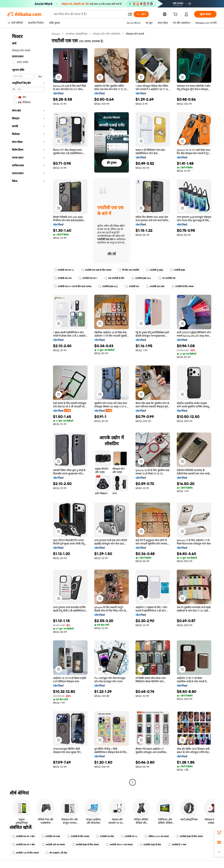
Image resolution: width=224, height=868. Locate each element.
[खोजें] (141, 14)
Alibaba (56, 34)
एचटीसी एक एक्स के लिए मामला (96, 270)
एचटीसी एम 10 (129, 836)
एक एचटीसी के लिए (114, 278)
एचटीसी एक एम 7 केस (23, 836)
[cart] (176, 15)
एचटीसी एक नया (63, 278)
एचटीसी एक (132, 286)
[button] (130, 14)
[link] (219, 833)
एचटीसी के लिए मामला (182, 286)
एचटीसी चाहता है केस (150, 845)
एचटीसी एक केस (105, 836)
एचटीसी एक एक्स (155, 286)
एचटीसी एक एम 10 (64, 270)
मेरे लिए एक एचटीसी (129, 270)
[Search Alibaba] (89, 14)
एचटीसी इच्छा (178, 270)
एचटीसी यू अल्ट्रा (154, 270)
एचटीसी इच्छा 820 (108, 286)
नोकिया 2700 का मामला (157, 836)
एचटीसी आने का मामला (53, 845)
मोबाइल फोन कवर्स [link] (135, 34)
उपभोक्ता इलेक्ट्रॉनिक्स (76, 34)
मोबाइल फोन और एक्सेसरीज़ (107, 34)
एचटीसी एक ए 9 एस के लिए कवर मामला (73, 286)
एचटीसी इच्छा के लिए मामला (189, 836)
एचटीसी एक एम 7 (88, 278)
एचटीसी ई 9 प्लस (177, 845)
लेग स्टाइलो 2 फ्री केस (56, 853)
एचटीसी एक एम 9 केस (23, 845)
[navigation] (28, 409)
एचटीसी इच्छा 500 (141, 278)
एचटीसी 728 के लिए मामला (25, 853)
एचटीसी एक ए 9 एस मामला (119, 845)
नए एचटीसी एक (167, 278)
